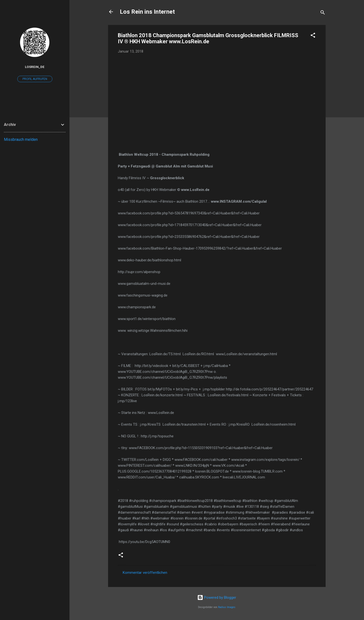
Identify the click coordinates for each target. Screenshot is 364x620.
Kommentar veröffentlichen (145, 573)
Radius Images (227, 607)
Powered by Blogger (217, 598)
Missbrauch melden (21, 139)
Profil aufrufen (35, 79)
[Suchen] (323, 13)
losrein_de (35, 67)
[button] (313, 36)
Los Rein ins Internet (147, 12)
